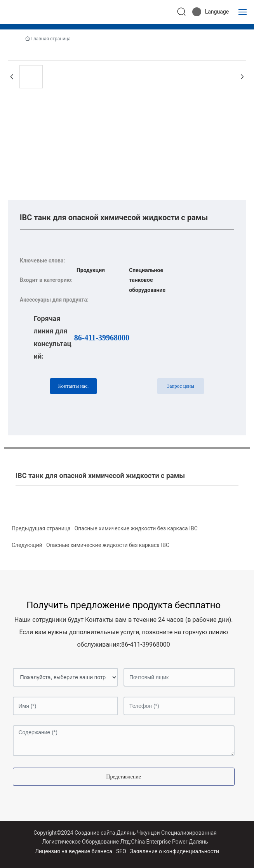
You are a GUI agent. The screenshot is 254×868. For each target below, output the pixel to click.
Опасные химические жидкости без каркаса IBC (136, 528)
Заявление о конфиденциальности (175, 851)
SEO (121, 851)
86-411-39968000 (102, 338)
